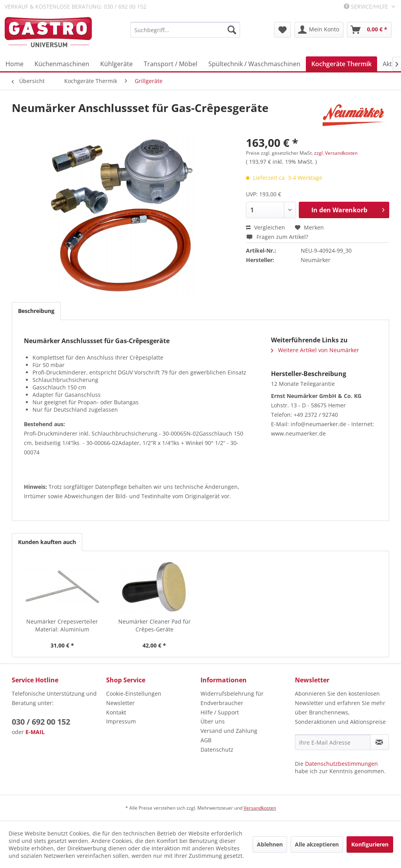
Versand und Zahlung (229, 731)
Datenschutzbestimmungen (341, 764)
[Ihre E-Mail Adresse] (333, 742)
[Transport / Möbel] (171, 64)
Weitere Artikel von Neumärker (315, 350)
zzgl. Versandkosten (336, 153)
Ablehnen (270, 844)
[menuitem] (185, 30)
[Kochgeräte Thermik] (341, 64)
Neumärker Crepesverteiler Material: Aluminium (62, 625)
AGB (206, 740)
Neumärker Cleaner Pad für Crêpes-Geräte (154, 625)
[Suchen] (232, 30)
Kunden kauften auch (47, 542)
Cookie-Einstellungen (134, 693)
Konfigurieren (370, 844)
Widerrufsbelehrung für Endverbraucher (232, 698)
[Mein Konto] (319, 30)
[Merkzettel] (283, 30)
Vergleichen (266, 227)
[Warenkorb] (369, 30)
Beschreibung (36, 311)
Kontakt (116, 712)
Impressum (121, 721)
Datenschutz (217, 750)
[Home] (14, 64)
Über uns (213, 721)
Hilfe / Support (220, 712)
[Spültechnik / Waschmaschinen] (254, 64)
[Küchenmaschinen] (62, 64)
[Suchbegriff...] (185, 30)
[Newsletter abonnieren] (379, 742)
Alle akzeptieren (317, 844)
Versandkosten (260, 808)
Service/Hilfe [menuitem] (367, 6)
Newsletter (120, 703)
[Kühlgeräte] (117, 64)
